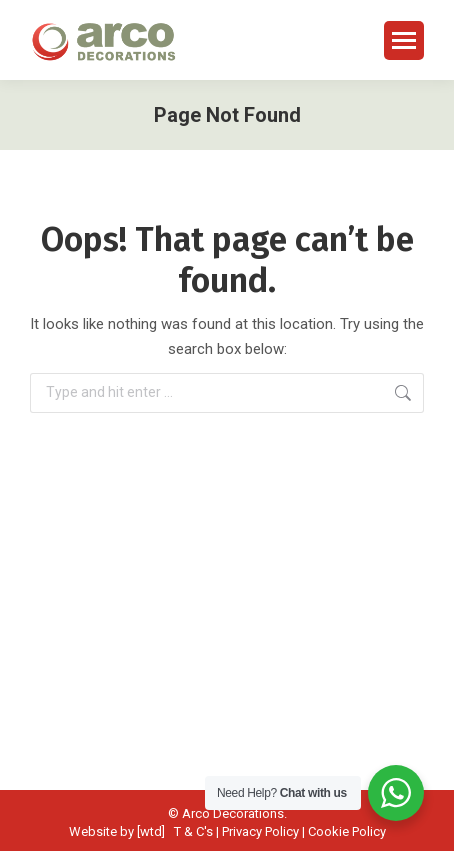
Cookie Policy (347, 831)
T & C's (193, 831)
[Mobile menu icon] (404, 40)
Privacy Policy (260, 831)
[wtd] (151, 831)
